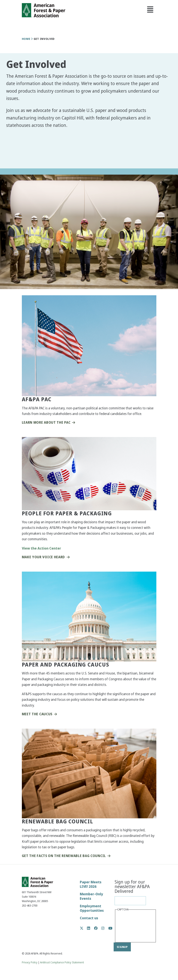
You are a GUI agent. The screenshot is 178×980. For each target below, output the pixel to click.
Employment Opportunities (92, 908)
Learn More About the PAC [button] (46, 423)
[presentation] (133, 926)
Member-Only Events (91, 896)
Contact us (89, 918)
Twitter (84, 928)
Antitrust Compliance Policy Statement (62, 962)
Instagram (105, 928)
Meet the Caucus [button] (37, 714)
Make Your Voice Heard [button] (43, 557)
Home (26, 39)
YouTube (110, 928)
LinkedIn (91, 928)
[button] (12, 160)
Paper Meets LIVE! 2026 (91, 884)
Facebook (98, 928)
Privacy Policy (30, 962)
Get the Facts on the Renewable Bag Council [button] (64, 856)
